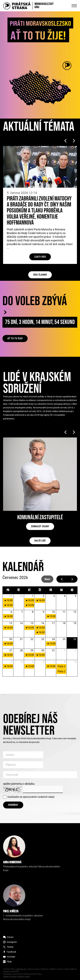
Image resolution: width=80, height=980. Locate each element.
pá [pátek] (51, 590)
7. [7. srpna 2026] (54, 662)
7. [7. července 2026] (22, 612)
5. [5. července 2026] (76, 596)
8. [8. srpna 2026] (65, 662)
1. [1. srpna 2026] (65, 650)
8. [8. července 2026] (33, 612)
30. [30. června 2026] (22, 596)
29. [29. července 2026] (32, 650)
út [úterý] (19, 590)
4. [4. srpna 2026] (22, 662)
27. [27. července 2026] (11, 650)
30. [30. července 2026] (43, 650)
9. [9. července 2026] (44, 612)
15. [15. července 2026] (32, 623)
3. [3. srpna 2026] (12, 662)
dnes (47, 579)
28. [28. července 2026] (22, 650)
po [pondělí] (8, 590)
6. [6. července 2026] (12, 612)
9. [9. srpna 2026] (76, 662)
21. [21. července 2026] (22, 639)
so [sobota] (61, 590)
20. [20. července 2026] (11, 639)
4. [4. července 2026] (65, 596)
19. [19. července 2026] (75, 623)
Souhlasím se (31, 797)
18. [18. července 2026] (64, 623)
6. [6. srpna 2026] (44, 662)
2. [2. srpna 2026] (76, 650)
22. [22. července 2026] (32, 639)
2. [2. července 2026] (44, 596)
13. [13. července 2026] (11, 623)
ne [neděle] (72, 590)
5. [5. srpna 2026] (33, 662)
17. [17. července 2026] (54, 623)
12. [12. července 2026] (75, 612)
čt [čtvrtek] (40, 590)
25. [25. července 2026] (64, 639)
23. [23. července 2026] (43, 639)
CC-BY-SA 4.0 (21, 969)
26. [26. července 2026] (75, 639)
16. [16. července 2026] (43, 623)
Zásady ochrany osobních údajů (16, 976)
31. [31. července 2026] (54, 650)
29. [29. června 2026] (11, 596)
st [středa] (29, 590)
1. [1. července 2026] (33, 596)
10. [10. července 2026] (54, 612)
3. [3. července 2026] (54, 596)
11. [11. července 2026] (64, 612)
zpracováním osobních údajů (39, 797)
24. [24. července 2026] (54, 639)
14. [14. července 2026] (22, 623)
